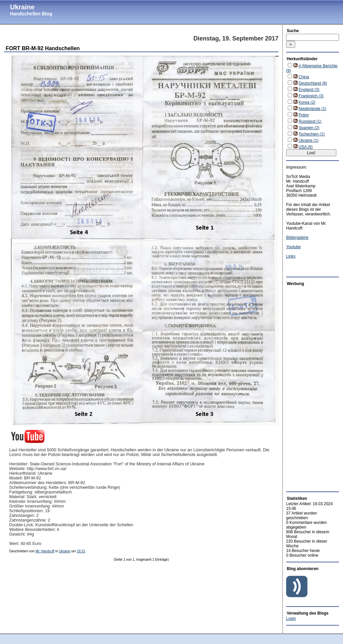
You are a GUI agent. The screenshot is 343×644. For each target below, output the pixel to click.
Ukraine (22, 7)
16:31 (81, 551)
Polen (304, 115)
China (304, 77)
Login (291, 619)
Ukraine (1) (308, 141)
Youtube (293, 247)
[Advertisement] (306, 387)
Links (291, 256)
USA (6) (306, 147)
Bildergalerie (297, 238)
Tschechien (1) (312, 134)
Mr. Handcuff (45, 551)
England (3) (309, 90)
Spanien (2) (309, 128)
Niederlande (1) (312, 109)
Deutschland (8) (313, 83)
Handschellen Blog (31, 14)
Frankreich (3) (311, 96)
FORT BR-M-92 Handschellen (43, 48)
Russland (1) (310, 121)
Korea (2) (307, 102)
